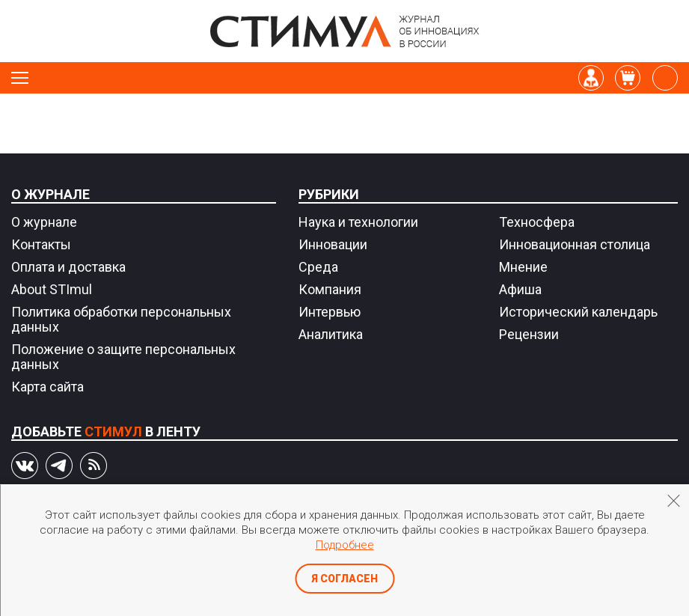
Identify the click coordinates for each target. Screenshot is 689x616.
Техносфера (537, 222)
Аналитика (331, 334)
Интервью (330, 312)
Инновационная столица (575, 244)
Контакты (41, 244)
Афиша (520, 289)
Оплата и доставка (68, 267)
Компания (330, 289)
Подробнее (345, 545)
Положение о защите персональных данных (123, 357)
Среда (318, 267)
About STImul (52, 289)
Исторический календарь (578, 312)
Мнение (523, 267)
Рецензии (529, 334)
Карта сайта (48, 387)
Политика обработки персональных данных (121, 319)
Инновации (333, 244)
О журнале (50, 194)
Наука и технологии (358, 222)
